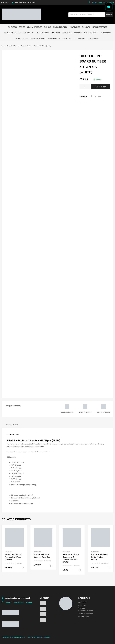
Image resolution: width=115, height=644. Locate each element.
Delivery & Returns (86, 611)
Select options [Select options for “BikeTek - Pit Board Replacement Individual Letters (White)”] (80, 570)
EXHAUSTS (86, 27)
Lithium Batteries (100, 27)
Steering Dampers (38, 38)
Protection (67, 33)
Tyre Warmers (79, 38)
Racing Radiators (92, 33)
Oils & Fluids (28, 33)
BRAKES (22, 27)
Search (109, 15)
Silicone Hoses (22, 38)
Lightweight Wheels (12, 33)
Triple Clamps (93, 38)
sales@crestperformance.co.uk (25, 2)
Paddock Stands (43, 33)
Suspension (106, 33)
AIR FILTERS (12, 27)
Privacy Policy (84, 616)
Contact (82, 608)
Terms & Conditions (86, 614)
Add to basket (101, 87)
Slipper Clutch (54, 38)
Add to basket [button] (22, 568)
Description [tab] (12, 425)
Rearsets (78, 33)
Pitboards (56, 33)
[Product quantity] (85, 87)
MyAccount (5, 2)
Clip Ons (47, 27)
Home (3, 46)
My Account (83, 602)
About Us (82, 605)
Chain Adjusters (60, 27)
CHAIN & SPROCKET (34, 27)
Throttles (67, 38)
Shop (9, 46)
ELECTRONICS (75, 27)
